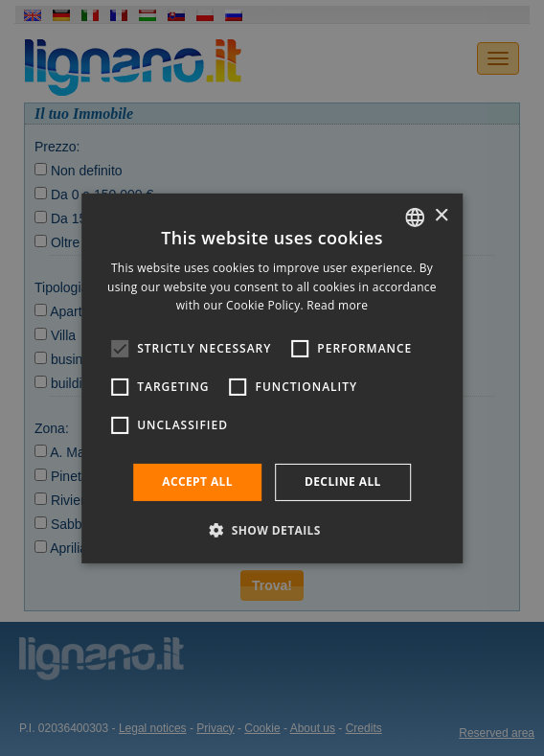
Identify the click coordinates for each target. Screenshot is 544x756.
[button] (272, 530)
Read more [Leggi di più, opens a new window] (337, 305)
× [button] (441, 216)
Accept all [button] (197, 481)
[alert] (272, 378)
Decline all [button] (343, 481)
